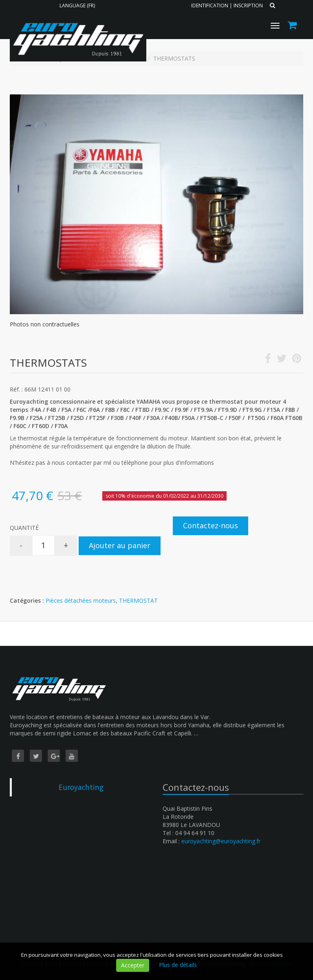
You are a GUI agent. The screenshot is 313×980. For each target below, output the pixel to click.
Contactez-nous (211, 525)
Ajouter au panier (120, 545)
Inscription (248, 5)
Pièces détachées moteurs (81, 600)
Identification (210, 5)
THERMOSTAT (138, 600)
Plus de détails (178, 965)
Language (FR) (77, 5)
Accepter (133, 965)
